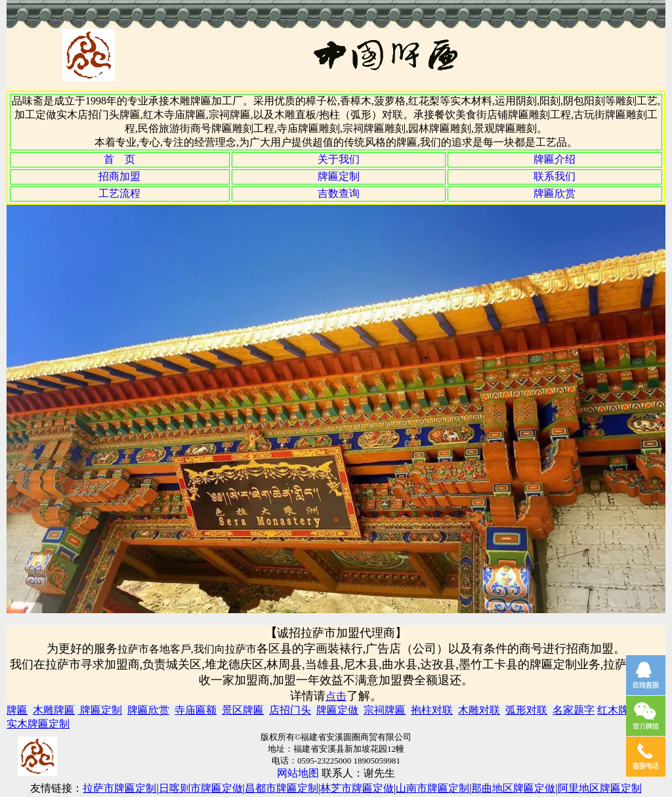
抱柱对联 (432, 710)
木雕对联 (479, 710)
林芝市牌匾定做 (357, 788)
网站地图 (298, 773)
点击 (336, 696)
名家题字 (574, 710)
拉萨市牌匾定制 (119, 788)
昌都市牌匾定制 (282, 788)
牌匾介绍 (555, 159)
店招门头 (290, 710)
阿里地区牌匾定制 (600, 788)
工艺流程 (119, 193)
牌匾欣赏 (555, 193)
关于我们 (339, 159)
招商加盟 (119, 176)
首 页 (119, 159)
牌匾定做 (337, 710)
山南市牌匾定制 (432, 788)
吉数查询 (339, 193)
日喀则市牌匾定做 (201, 788)
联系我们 (555, 176)
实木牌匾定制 (38, 724)
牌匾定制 (339, 176)
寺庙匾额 (196, 710)
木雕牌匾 (54, 710)
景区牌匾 (243, 710)
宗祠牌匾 (385, 710)
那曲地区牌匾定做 (513, 788)
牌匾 (17, 710)
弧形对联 (526, 710)
